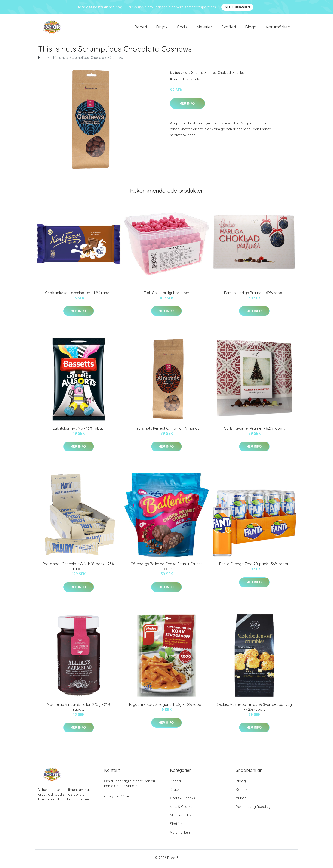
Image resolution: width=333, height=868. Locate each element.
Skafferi (229, 28)
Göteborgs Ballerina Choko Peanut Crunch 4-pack (166, 569)
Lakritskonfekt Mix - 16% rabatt (79, 431)
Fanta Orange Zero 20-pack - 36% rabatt (254, 566)
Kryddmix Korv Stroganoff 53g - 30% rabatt (167, 707)
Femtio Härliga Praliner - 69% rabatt (254, 295)
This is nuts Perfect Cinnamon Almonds (166, 431)
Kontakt (242, 792)
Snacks (238, 75)
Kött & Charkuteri (184, 809)
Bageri (141, 28)
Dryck (162, 28)
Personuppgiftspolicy (253, 809)
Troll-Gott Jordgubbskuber (166, 295)
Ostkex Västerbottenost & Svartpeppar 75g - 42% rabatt (254, 709)
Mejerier (204, 28)
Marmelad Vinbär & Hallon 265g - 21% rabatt (79, 709)
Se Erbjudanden (237, 7)
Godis (182, 28)
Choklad (224, 75)
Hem (42, 60)
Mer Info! (188, 106)
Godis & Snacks (203, 75)
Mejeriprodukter (183, 817)
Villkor (241, 800)
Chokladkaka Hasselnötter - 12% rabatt (79, 295)
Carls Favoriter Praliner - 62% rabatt (254, 431)
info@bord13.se (117, 798)
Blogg (251, 28)
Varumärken (278, 28)
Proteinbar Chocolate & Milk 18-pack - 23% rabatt (79, 569)
